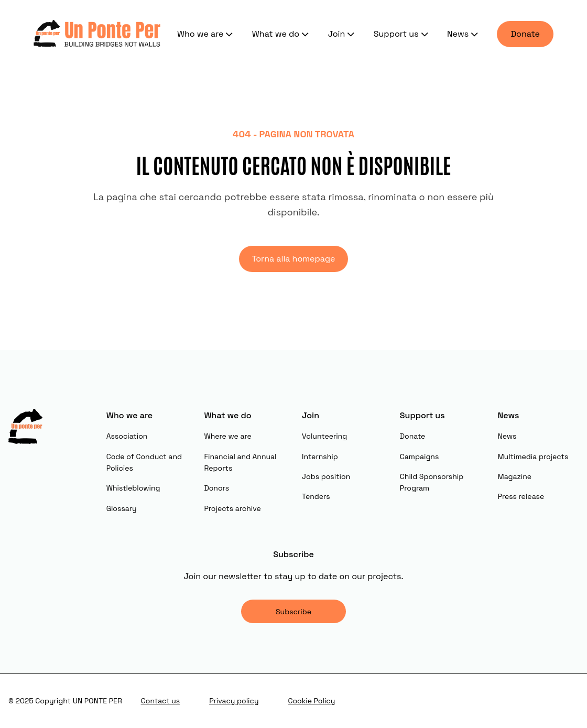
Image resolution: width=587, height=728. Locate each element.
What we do (282, 34)
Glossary (122, 508)
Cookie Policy (311, 701)
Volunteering (324, 436)
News (464, 34)
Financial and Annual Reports (240, 462)
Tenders (316, 496)
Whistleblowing (133, 488)
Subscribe (293, 612)
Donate (525, 34)
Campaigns (420, 457)
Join (343, 34)
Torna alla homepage (293, 259)
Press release (521, 496)
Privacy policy (234, 701)
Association (127, 436)
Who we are (206, 34)
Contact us (160, 701)
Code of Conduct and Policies (144, 462)
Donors (216, 488)
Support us (402, 34)
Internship (320, 457)
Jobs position (326, 476)
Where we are (227, 436)
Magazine (515, 476)
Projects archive (232, 508)
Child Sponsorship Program (432, 482)
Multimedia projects (533, 457)
